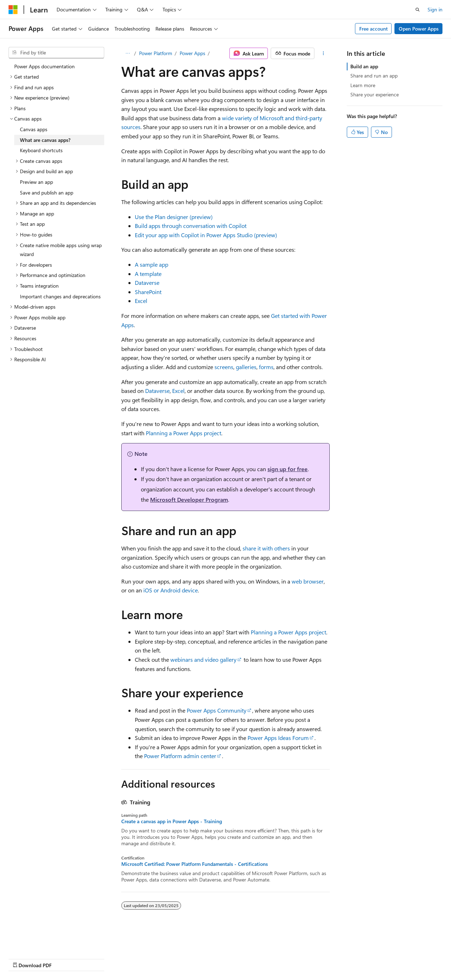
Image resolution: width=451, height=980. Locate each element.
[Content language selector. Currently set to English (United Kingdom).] (44, 941)
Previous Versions (65, 958)
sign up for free (288, 469)
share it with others (266, 548)
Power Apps (192, 53)
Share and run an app (374, 76)
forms (266, 367)
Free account (373, 29)
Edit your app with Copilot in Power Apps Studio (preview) (206, 235)
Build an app (364, 66)
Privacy (155, 958)
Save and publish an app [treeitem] (47, 193)
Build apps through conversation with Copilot (191, 226)
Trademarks (226, 958)
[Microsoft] (13, 10)
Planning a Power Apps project (184, 433)
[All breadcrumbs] (128, 53)
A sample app (152, 264)
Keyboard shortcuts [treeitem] (41, 150)
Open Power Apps (419, 29)
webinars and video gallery (203, 659)
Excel (141, 301)
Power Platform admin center (180, 756)
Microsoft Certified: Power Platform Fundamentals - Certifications (195, 864)
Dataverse (147, 283)
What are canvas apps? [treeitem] (45, 140)
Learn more (363, 85)
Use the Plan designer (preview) (174, 217)
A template (148, 274)
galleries (246, 367)
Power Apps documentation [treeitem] (44, 66)
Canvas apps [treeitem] (34, 129)
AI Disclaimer (23, 958)
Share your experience (375, 94)
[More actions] (323, 53)
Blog (97, 958)
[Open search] (418, 10)
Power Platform (156, 53)
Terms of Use (191, 958)
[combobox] (56, 53)
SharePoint (148, 292)
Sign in (435, 9)
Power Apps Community (217, 710)
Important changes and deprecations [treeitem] (60, 296)
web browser (308, 581)
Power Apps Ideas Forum (278, 738)
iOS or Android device (171, 590)
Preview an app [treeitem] (36, 182)
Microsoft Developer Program (189, 499)
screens (224, 367)
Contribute (127, 958)
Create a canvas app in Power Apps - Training (172, 821)
